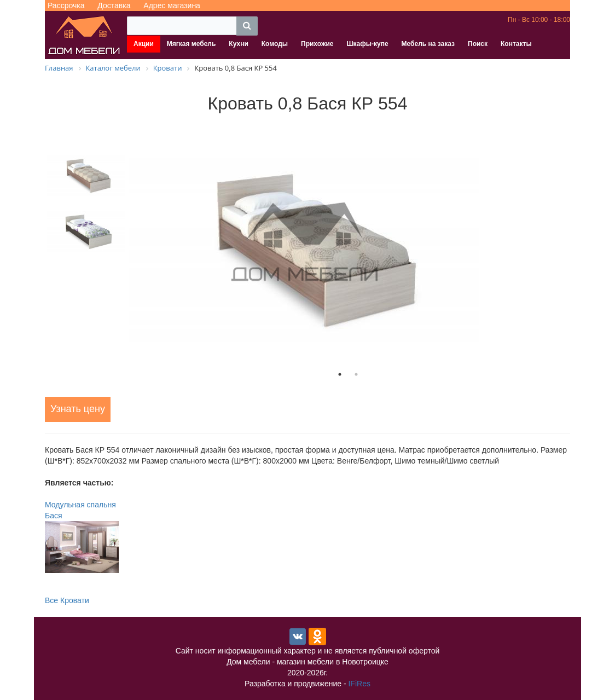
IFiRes (359, 684)
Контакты (516, 44)
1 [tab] (340, 374)
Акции (144, 44)
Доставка (114, 5)
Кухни (238, 44)
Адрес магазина (172, 5)
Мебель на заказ (428, 44)
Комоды (275, 44)
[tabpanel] (348, 242)
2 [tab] (356, 374)
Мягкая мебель (192, 44)
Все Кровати (67, 600)
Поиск (478, 44)
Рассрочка (66, 5)
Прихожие (317, 44)
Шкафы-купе (367, 44)
